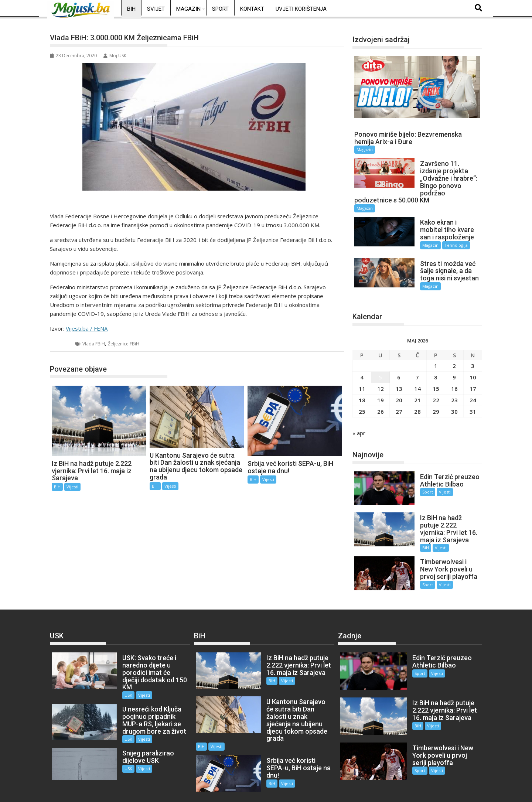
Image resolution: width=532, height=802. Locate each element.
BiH (131, 9)
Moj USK (115, 56)
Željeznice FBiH (124, 344)
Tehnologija (450, 245)
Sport (220, 9)
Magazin (188, 9)
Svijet (156, 9)
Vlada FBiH (94, 344)
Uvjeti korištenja (301, 9)
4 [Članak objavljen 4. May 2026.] (362, 371)
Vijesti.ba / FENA (87, 328)
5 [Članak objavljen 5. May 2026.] (380, 371)
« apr (359, 426)
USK (122, 668)
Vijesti (72, 487)
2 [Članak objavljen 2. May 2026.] (454, 359)
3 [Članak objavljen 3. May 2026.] (473, 359)
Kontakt (252, 9)
